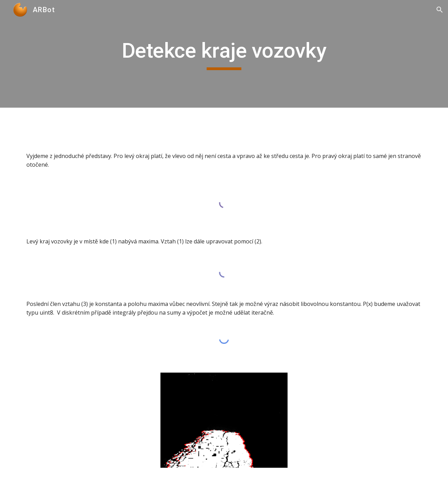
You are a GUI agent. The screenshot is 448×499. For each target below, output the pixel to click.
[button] (440, 10)
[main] (224, 54)
